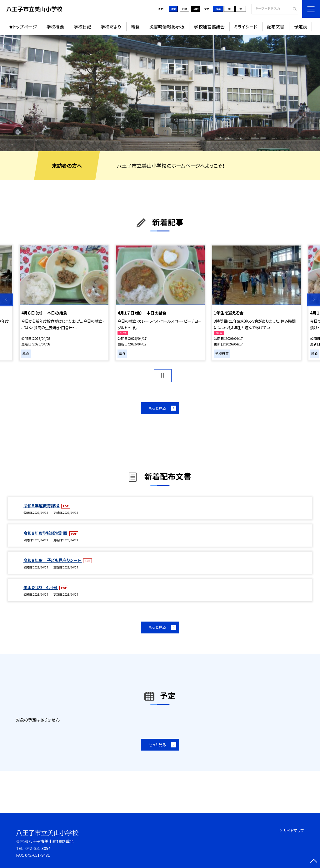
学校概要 (55, 27)
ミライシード (246, 27)
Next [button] (314, 300)
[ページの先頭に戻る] (314, 862)
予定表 (301, 27)
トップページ (25, 27)
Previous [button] (6, 300)
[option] (160, 93)
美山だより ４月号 (41, 587)
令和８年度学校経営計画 (46, 533)
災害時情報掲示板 (167, 27)
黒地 (196, 9)
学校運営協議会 (209, 27)
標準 (218, 9)
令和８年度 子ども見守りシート (53, 560)
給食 (135, 27)
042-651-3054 (38, 848)
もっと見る (157, 408)
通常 (173, 9)
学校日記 (82, 27)
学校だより (111, 27)
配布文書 (276, 27)
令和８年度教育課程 (42, 506)
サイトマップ (294, 830)
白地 (185, 9)
